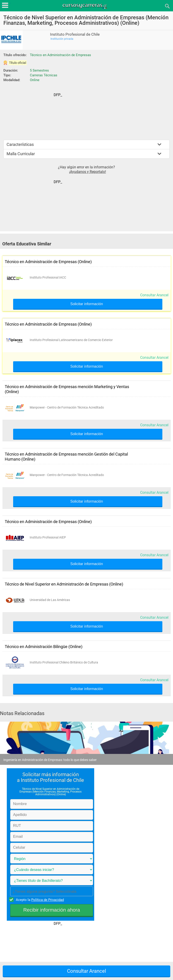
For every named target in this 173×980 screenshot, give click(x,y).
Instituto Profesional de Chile (75, 34)
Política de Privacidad (48, 900)
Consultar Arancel (154, 295)
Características (20, 144)
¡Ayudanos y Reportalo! (88, 172)
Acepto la (39, 900)
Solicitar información (86, 304)
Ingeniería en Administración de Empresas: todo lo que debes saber (50, 760)
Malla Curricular (21, 154)
